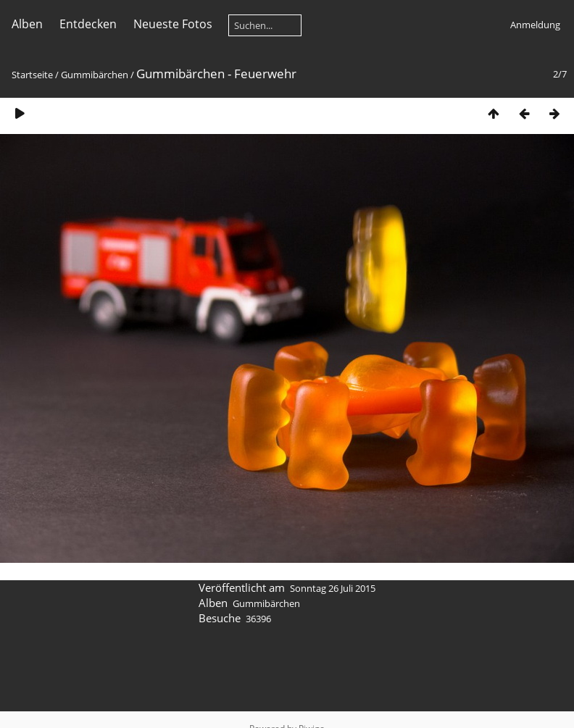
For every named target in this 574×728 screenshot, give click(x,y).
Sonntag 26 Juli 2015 (333, 588)
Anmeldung (535, 25)
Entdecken (88, 24)
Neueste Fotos (173, 24)
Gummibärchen (95, 75)
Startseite (32, 75)
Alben (27, 24)
